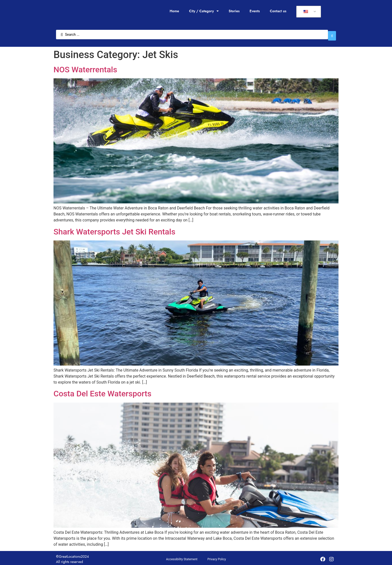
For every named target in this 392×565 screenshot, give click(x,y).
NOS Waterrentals (85, 67)
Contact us (278, 11)
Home (174, 11)
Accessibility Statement (182, 557)
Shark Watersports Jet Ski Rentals (114, 229)
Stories (234, 11)
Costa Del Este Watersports (102, 391)
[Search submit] (332, 33)
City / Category (204, 11)
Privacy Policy (217, 557)
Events (255, 11)
